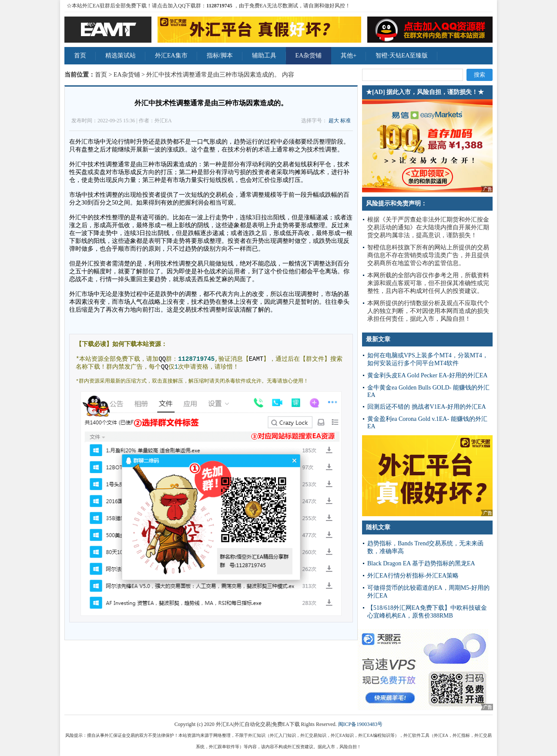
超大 (334, 121)
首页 (80, 55)
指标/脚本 (220, 55)
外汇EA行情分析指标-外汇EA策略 (413, 576)
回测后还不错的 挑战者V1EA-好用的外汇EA (427, 407)
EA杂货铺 (309, 55)
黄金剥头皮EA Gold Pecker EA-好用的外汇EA (427, 375)
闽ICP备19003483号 (361, 724)
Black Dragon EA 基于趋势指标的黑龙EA (421, 563)
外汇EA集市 (171, 55)
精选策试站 (121, 55)
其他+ (349, 55)
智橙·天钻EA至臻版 (402, 55)
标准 (346, 121)
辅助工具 (264, 55)
